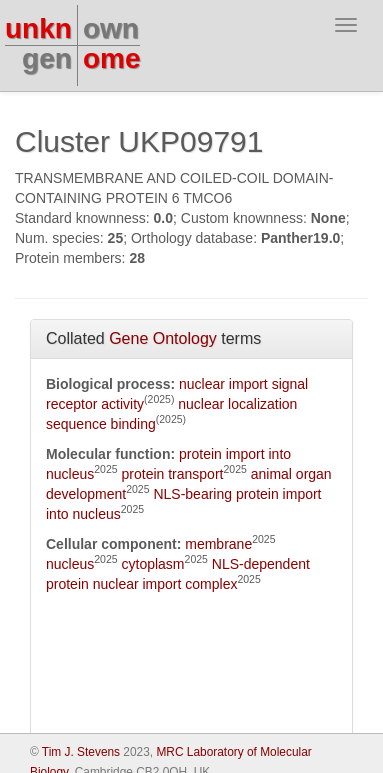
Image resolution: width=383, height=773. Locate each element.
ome (112, 58)
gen (47, 58)
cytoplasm (153, 564)
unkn (38, 28)
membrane (218, 544)
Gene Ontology (163, 338)
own (111, 28)
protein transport (173, 474)
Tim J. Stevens (81, 752)
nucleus (70, 564)
